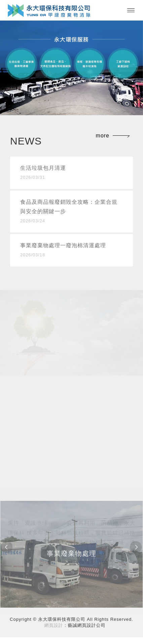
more (103, 136)
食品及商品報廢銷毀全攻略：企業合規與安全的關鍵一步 (71, 212)
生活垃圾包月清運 (71, 174)
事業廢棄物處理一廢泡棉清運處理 (71, 251)
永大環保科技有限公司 (49, 10)
